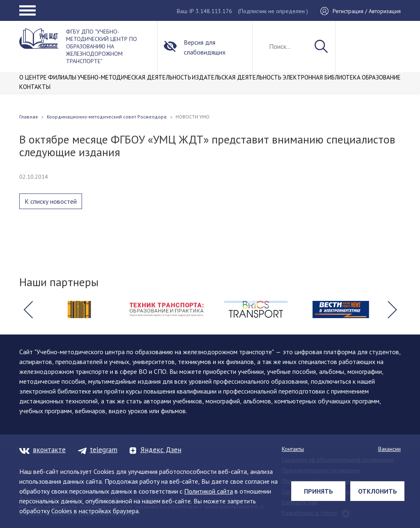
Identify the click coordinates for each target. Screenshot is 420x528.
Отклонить (378, 491)
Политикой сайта (209, 491)
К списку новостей (51, 201)
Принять (318, 491)
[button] (28, 310)
